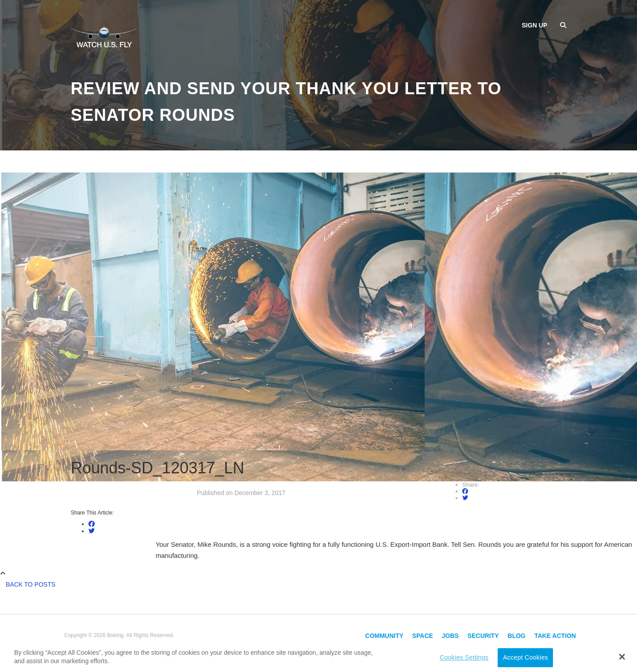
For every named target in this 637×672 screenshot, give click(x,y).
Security (483, 636)
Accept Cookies (526, 657)
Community (384, 636)
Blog (517, 636)
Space (423, 636)
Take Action (555, 636)
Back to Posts (31, 584)
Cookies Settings (464, 657)
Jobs (450, 636)
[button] (622, 657)
